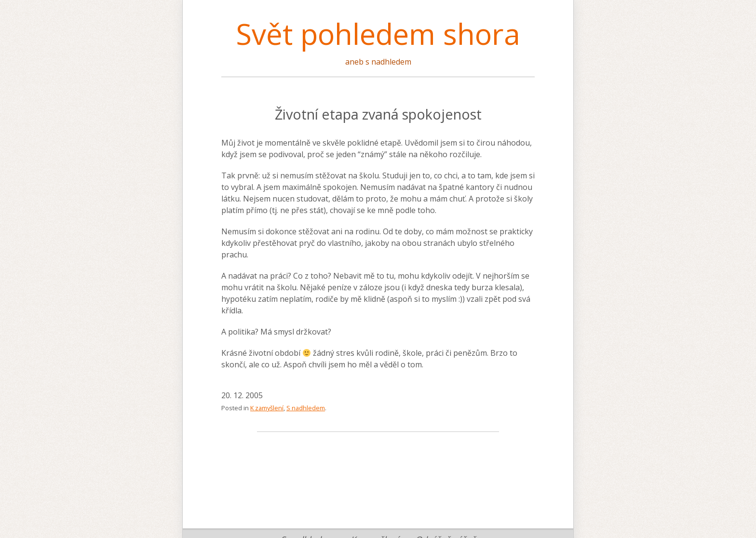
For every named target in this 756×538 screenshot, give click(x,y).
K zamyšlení (267, 408)
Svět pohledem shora (378, 34)
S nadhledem (306, 408)
